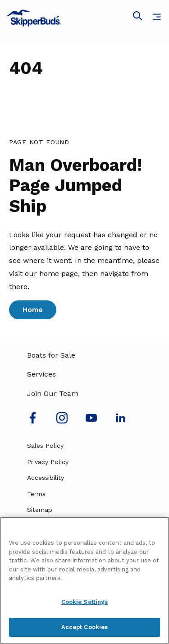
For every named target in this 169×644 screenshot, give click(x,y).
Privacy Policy (48, 462)
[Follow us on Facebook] (33, 421)
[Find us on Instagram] (62, 421)
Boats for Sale (51, 355)
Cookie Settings (85, 602)
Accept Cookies (85, 627)
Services (41, 374)
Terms (36, 494)
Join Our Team (53, 393)
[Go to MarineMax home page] (84, 18)
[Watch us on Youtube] (91, 421)
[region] (84, 580)
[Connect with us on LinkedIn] (121, 421)
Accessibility (46, 478)
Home (33, 310)
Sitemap (40, 510)
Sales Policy (45, 446)
